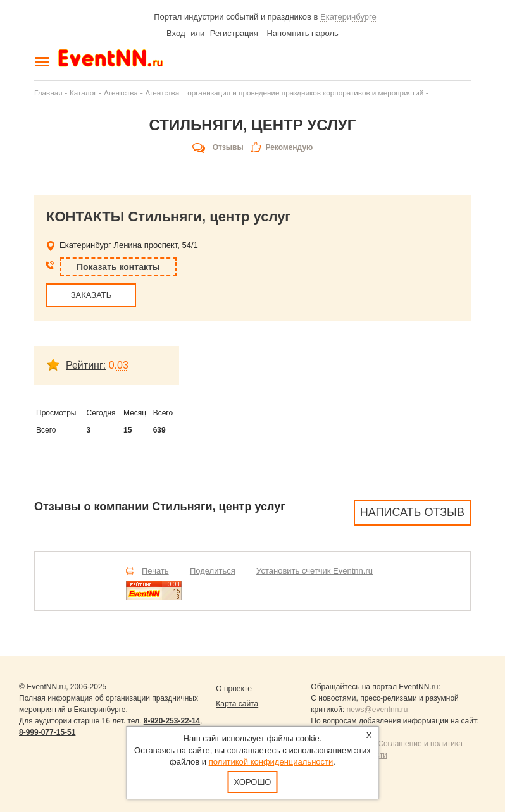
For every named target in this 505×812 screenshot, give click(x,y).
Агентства (121, 93)
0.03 (119, 365)
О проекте (234, 689)
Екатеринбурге (348, 17)
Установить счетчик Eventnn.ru (315, 571)
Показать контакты (118, 267)
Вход (176, 33)
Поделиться (213, 571)
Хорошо (253, 782)
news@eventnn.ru (377, 710)
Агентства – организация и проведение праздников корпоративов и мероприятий (284, 93)
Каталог (83, 93)
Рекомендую (289, 147)
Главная (48, 93)
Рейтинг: (86, 365)
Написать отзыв (412, 512)
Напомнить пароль (302, 33)
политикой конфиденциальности (271, 762)
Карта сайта (237, 704)
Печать (155, 571)
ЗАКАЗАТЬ (91, 295)
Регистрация (234, 33)
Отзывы (228, 147)
